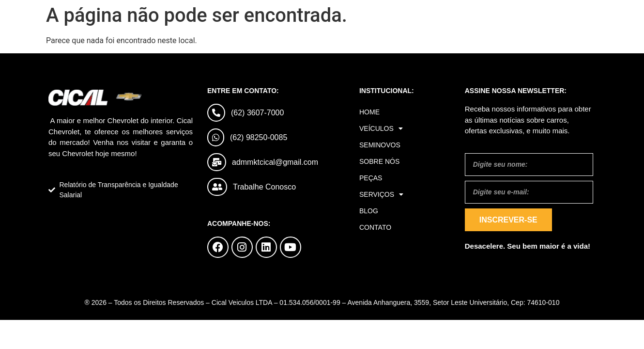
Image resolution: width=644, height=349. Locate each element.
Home (369, 112)
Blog (369, 211)
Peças (371, 178)
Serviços (381, 194)
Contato (375, 227)
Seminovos (380, 145)
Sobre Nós (379, 161)
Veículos (381, 128)
